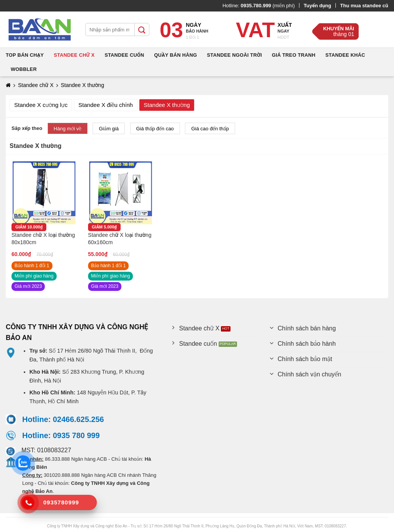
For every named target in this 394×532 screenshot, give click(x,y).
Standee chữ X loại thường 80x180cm (43, 239)
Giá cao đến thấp (210, 129)
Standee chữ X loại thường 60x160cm (120, 239)
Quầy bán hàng (176, 55)
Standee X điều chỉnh (106, 105)
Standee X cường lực (41, 105)
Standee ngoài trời (234, 55)
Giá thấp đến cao (155, 129)
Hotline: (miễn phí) (259, 6)
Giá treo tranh (294, 55)
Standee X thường (167, 105)
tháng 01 (344, 34)
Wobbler (24, 69)
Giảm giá (109, 129)
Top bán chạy (25, 55)
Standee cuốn (124, 55)
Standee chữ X (74, 55)
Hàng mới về (68, 129)
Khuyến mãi (339, 29)
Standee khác (345, 55)
